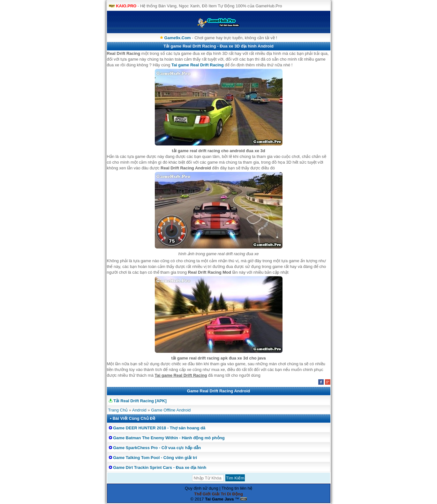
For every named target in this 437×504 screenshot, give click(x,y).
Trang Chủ (118, 410)
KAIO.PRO (126, 6)
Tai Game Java (219, 499)
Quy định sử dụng (202, 488)
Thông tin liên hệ (237, 488)
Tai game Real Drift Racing (198, 65)
